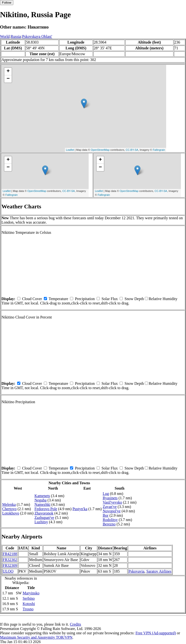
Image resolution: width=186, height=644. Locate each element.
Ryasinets (110, 498)
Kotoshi (29, 604)
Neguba (40, 500)
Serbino (29, 598)
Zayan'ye (110, 507)
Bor (106, 515)
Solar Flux (110, 299)
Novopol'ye (112, 511)
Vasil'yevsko (112, 502)
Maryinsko (31, 593)
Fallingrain (159, 150)
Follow (7, 3)
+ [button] (8, 71)
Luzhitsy (41, 522)
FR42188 (10, 554)
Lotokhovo (11, 513)
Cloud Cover (32, 299)
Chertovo (9, 509)
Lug (106, 494)
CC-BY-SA (132, 150)
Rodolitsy (110, 520)
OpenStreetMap (100, 150)
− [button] (8, 79)
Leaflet (70, 150)
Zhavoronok (44, 513)
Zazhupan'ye (44, 518)
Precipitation (85, 299)
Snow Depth (134, 299)
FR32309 (10, 565)
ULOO (8, 571)
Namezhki (42, 504)
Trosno (28, 609)
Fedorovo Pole (46, 509)
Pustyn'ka (80, 509)
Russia (16, 36)
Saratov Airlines (159, 571)
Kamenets (42, 496)
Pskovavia (136, 571)
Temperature (58, 299)
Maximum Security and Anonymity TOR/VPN (36, 637)
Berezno (109, 524)
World (5, 36)
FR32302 (10, 560)
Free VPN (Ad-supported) (156, 633)
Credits (75, 624)
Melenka (9, 504)
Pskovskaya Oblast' (37, 36)
